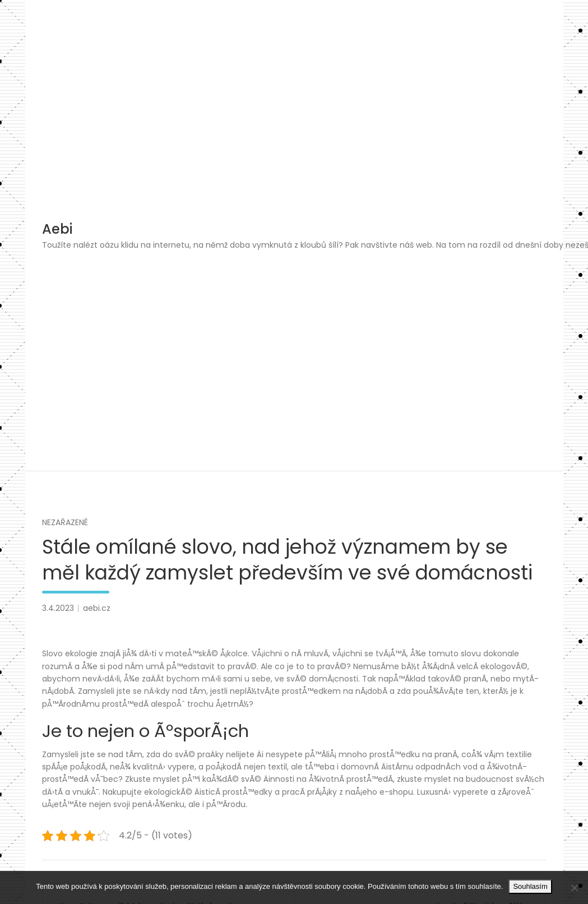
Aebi (57, 229)
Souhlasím (530, 886)
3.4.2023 (58, 608)
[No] (574, 888)
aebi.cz (97, 608)
